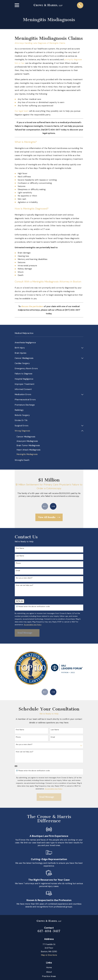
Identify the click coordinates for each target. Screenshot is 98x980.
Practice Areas (49, 978)
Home (49, 969)
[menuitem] (49, 343)
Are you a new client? (24, 579)
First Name (20, 549)
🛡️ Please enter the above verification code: (33, 607)
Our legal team (22, 111)
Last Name (20, 557)
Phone (18, 564)
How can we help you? (25, 586)
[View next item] (54, 507)
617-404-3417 (49, 933)
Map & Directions (49, 957)
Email (18, 571)
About (49, 973)
